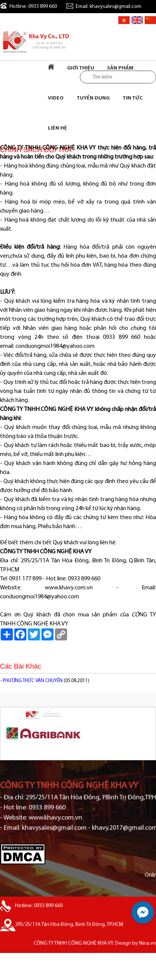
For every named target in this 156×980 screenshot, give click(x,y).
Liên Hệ (57, 128)
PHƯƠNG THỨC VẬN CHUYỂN (33, 681)
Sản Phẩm (120, 68)
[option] (78, 734)
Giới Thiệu (81, 68)
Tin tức (133, 98)
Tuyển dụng (93, 98)
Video (56, 98)
